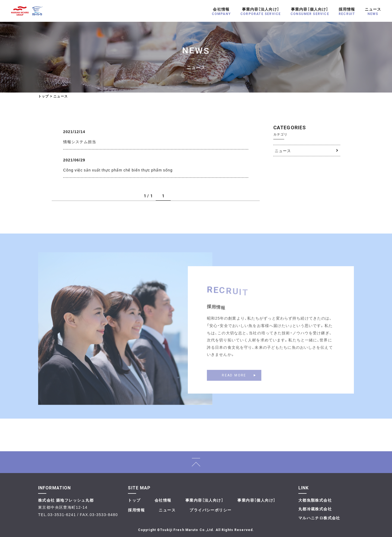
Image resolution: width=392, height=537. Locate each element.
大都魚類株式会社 (315, 500)
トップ (44, 96)
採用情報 (136, 510)
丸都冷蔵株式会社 (315, 509)
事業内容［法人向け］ (204, 500)
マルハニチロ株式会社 (319, 518)
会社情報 (163, 500)
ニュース (283, 151)
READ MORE (234, 379)
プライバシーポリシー (210, 510)
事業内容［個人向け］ (256, 500)
